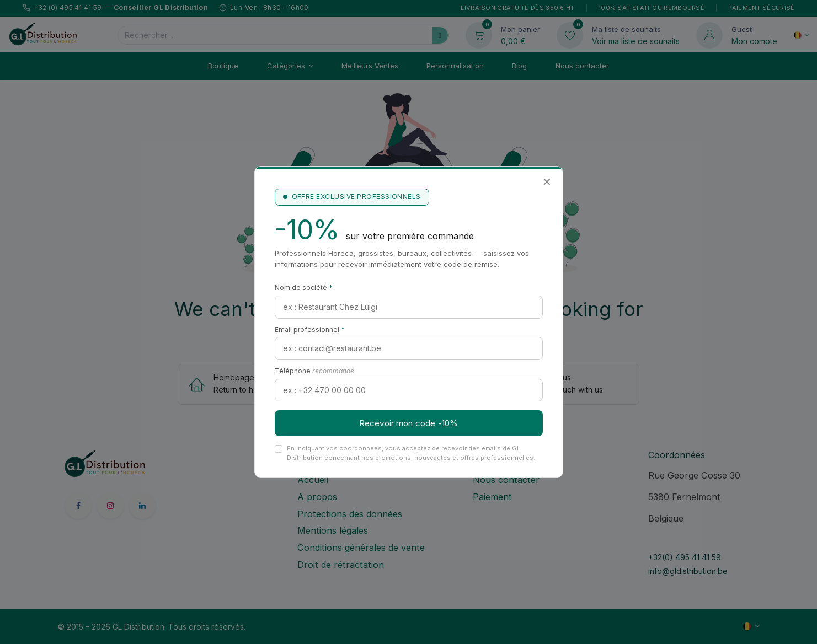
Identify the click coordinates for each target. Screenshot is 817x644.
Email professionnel (310, 329)
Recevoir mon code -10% (408, 423)
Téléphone (314, 371)
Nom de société (304, 288)
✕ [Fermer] (547, 182)
